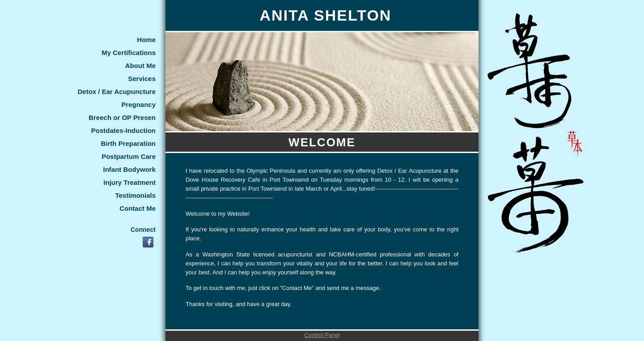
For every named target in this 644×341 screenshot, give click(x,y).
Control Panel (322, 335)
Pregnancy (138, 104)
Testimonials (135, 195)
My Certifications (129, 53)
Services (142, 79)
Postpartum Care (129, 156)
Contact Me (138, 208)
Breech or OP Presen (122, 117)
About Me (140, 66)
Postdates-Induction (123, 130)
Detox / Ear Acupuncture (117, 92)
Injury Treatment (129, 182)
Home (146, 40)
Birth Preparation (128, 143)
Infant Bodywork (129, 169)
